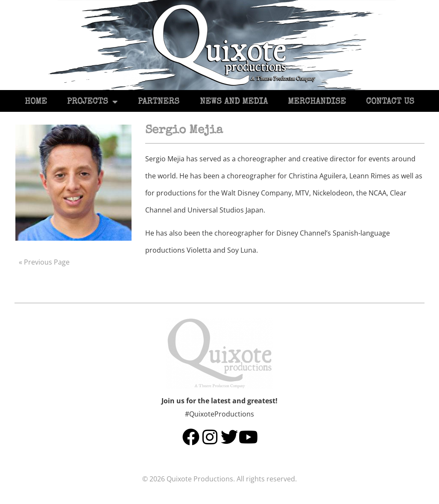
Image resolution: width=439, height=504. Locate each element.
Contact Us (390, 102)
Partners (159, 102)
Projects (92, 102)
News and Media (234, 102)
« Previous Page (44, 262)
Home (36, 102)
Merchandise (317, 102)
